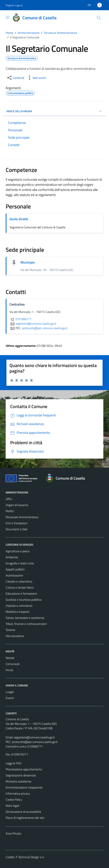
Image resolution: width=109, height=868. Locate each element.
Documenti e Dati (17, 529)
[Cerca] (99, 18)
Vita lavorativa (15, 636)
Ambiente (12, 557)
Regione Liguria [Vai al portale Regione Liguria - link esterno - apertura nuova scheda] (14, 5)
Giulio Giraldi (19, 219)
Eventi (10, 698)
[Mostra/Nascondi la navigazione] (8, 17)
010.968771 (20, 319)
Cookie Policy (14, 800)
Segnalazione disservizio (21, 775)
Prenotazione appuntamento (24, 769)
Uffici (9, 499)
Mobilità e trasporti (18, 612)
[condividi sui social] (15, 78)
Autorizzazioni (14, 575)
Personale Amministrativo (22, 517)
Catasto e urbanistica (19, 581)
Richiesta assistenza (18, 781)
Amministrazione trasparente (24, 787)
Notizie (10, 658)
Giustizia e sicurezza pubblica (24, 600)
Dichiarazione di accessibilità (23, 812)
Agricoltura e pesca (18, 551)
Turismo (10, 630)
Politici (10, 511)
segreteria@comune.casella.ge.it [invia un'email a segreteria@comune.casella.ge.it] (33, 324)
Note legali (12, 806)
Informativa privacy (18, 793)
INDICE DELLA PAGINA (54, 111)
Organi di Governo (17, 505)
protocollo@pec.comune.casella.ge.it (35, 742)
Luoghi (10, 692)
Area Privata (13, 833)
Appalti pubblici (15, 569)
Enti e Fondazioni (16, 523)
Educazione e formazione (21, 593)
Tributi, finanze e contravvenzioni (26, 624)
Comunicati (13, 664)
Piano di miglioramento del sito (25, 818)
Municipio (28, 262)
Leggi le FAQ (14, 763)
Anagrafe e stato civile (20, 563)
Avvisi (9, 670)
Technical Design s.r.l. (31, 857)
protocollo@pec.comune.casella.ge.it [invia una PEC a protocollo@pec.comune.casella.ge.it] (45, 328)
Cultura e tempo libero (20, 587)
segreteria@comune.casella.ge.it (34, 737)
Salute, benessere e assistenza (25, 618)
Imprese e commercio (19, 606)
